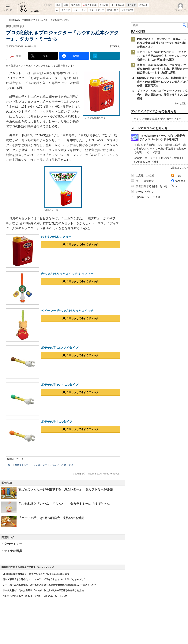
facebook (181, 181)
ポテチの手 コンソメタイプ (60, 348)
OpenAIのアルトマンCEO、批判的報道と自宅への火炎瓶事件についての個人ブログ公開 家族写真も (162, 82)
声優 (64, 465)
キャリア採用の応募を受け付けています (158, 119)
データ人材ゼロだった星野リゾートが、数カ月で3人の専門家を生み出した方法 (43, 590)
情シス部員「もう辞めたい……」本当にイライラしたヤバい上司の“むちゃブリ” (44, 579)
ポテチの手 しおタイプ (57, 422)
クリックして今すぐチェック (83, 244)
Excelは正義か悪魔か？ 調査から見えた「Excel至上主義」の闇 (36, 574)
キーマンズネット (45, 567)
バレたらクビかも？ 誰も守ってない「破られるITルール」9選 (35, 596)
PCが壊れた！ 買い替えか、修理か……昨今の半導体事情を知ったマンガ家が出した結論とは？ (162, 43)
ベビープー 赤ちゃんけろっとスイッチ (67, 311)
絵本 (10, 465)
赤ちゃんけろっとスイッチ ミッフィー (67, 274)
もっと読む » (181, 103)
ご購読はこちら (178, 168)
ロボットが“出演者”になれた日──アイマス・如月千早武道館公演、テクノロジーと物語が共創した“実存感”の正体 (162, 56)
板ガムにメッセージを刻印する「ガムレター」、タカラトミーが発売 (66, 489)
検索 (185, 25)
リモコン (54, 465)
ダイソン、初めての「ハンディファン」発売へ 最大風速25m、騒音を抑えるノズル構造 (162, 95)
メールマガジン (145, 192)
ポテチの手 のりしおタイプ (60, 385)
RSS (178, 176)
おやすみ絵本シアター (56, 237)
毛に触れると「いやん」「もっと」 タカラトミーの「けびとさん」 (66, 504)
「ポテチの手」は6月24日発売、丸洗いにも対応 (51, 518)
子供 (71, 465)
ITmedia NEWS (14, 20)
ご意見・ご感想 (145, 176)
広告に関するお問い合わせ (152, 186)
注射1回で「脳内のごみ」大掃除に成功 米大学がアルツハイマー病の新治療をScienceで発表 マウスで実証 (160, 149)
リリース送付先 (145, 181)
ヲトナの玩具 (13, 551)
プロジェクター (39, 465)
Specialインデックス (148, 197)
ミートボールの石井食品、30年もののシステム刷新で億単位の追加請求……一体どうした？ (49, 585)
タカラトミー (22, 465)
